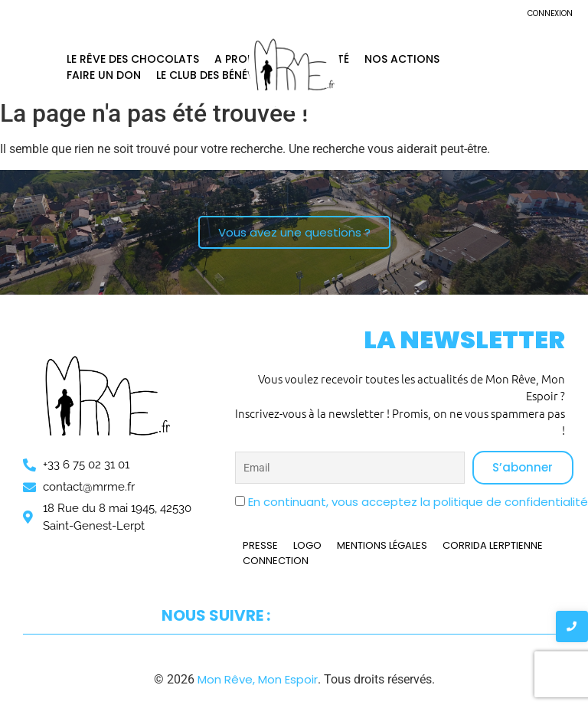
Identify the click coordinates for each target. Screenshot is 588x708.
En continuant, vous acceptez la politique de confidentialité (418, 502)
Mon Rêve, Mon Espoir (258, 679)
